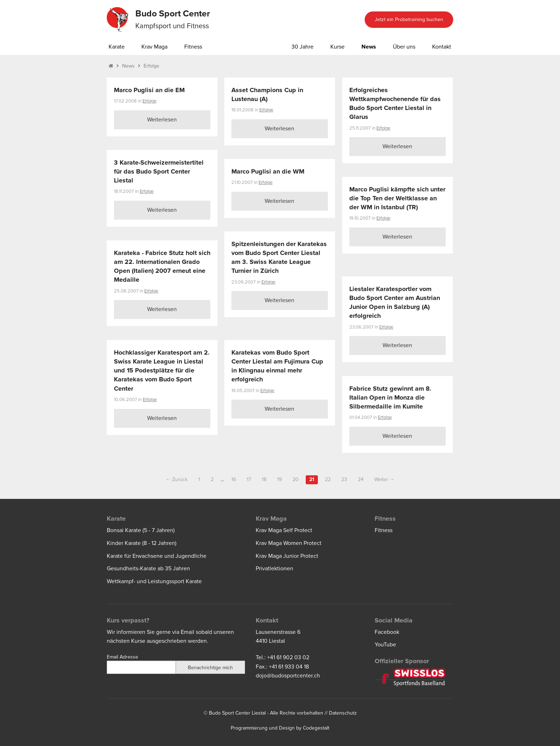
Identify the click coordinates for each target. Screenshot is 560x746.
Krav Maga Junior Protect (287, 556)
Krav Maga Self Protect (284, 530)
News (369, 47)
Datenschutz (343, 713)
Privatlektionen (274, 569)
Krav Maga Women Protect (289, 543)
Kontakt (442, 47)
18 (264, 479)
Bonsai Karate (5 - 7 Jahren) (141, 530)
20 (296, 479)
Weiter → (384, 479)
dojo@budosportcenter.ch (288, 676)
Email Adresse (122, 657)
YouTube (385, 645)
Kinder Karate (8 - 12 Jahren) (142, 543)
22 (328, 479)
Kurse (337, 47)
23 (344, 479)
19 (279, 479)
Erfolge (151, 66)
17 (249, 479)
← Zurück (177, 479)
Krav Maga (154, 47)
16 (234, 479)
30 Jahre (302, 47)
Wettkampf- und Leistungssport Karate (154, 581)
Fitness (193, 47)
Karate (117, 47)
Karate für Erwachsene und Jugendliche (157, 556)
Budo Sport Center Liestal (237, 713)
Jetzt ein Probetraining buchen (409, 19)
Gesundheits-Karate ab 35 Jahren (148, 569)
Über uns (404, 47)
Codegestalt (316, 728)
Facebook (387, 632)
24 (361, 479)
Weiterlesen (162, 120)
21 (312, 479)
